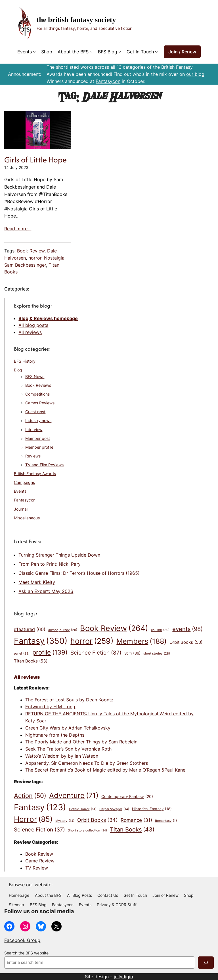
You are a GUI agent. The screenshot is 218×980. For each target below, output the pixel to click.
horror (35, 258)
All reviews (30, 332)
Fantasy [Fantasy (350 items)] (41, 641)
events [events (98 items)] (187, 629)
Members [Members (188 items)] (142, 641)
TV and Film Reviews (44, 465)
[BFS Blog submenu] (120, 52)
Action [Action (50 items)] (30, 796)
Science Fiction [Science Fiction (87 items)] (96, 653)
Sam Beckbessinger (25, 265)
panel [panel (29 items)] (22, 654)
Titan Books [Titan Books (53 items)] (31, 661)
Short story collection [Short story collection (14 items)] (87, 831)
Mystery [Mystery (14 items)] (65, 821)
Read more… (18, 229)
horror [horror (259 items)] (92, 641)
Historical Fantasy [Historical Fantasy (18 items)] (152, 809)
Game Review (40, 861)
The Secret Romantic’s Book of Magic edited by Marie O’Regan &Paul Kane (105, 770)
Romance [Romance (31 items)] (136, 820)
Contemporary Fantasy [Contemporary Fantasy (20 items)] (127, 797)
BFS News (35, 377)
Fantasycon (108, 81)
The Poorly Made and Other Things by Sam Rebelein (81, 742)
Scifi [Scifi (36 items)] (132, 653)
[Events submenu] (34, 52)
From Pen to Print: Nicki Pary (50, 564)
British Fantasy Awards (35, 474)
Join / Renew (182, 52)
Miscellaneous (27, 518)
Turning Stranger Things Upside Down (59, 555)
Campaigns (24, 482)
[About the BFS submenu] (91, 52)
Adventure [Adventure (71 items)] (74, 795)
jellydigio (123, 977)
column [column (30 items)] (160, 630)
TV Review (37, 868)
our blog (195, 74)
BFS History (25, 361)
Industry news (38, 421)
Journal (21, 509)
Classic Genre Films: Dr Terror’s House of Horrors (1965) (79, 573)
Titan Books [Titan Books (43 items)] (132, 830)
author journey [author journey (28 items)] (63, 630)
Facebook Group (22, 940)
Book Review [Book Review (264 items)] (114, 628)
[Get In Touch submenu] (156, 52)
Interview (34, 430)
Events (20, 491)
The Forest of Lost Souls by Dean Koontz (69, 700)
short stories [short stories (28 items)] (157, 654)
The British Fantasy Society (76, 20)
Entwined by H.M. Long (50, 707)
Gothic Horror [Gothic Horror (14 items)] (83, 809)
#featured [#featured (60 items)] (30, 629)
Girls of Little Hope (35, 160)
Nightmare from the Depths (55, 735)
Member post (38, 438)
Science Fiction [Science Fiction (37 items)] (39, 830)
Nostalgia (54, 258)
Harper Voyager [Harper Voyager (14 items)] (114, 809)
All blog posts (33, 325)
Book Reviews (38, 385)
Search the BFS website (26, 953)
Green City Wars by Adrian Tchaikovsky (68, 728)
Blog (18, 370)
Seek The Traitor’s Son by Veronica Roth (68, 749)
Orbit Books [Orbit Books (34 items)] (98, 820)
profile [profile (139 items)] (50, 652)
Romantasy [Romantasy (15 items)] (167, 821)
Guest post (35, 412)
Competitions (37, 394)
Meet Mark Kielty (37, 582)
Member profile (39, 447)
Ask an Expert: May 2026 (46, 591)
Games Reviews (40, 403)
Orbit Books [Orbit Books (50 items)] (186, 642)
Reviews (33, 456)
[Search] (206, 963)
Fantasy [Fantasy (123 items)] (40, 807)
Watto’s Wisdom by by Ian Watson (62, 756)
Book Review (31, 251)
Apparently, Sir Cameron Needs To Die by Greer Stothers (87, 763)
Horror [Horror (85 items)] (33, 819)
